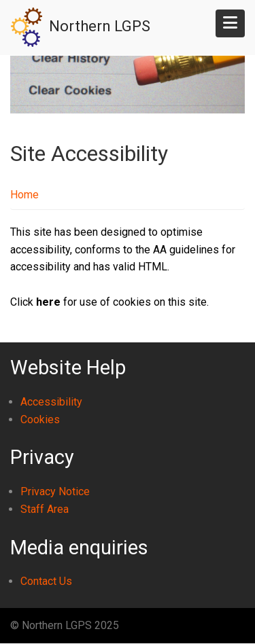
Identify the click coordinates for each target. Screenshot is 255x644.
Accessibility (51, 402)
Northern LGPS (100, 26)
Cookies (40, 419)
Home (24, 195)
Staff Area (45, 509)
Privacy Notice (55, 491)
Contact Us (46, 581)
